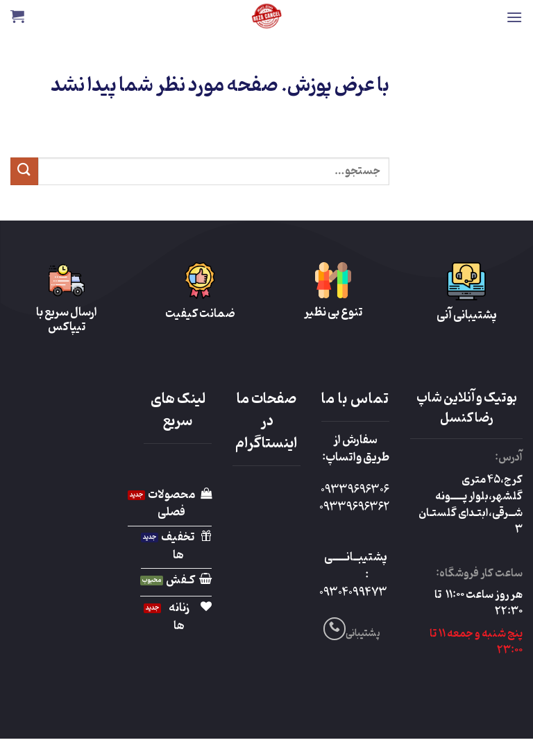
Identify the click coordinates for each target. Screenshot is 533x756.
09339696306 (355, 490)
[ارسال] (24, 171)
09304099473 (353, 593)
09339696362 (354, 508)
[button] (514, 17)
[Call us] (335, 629)
